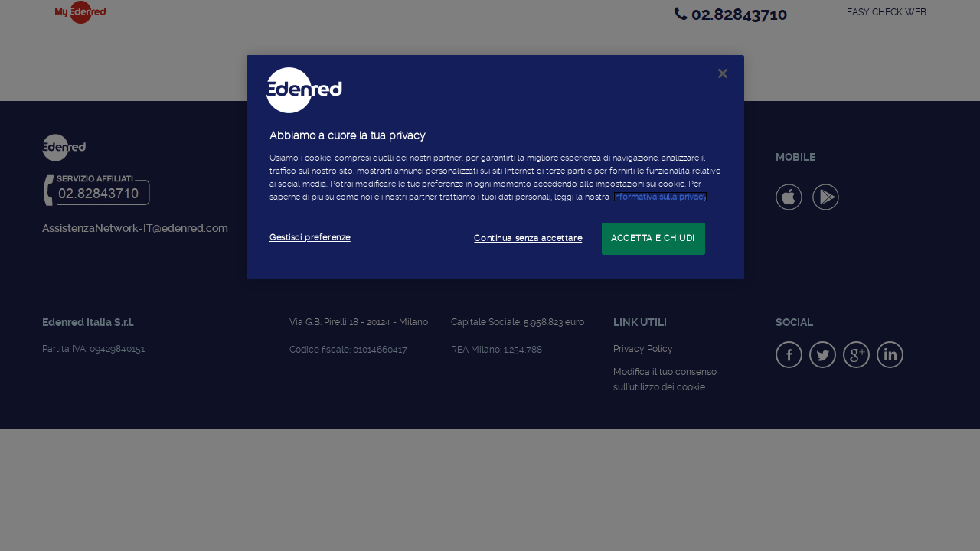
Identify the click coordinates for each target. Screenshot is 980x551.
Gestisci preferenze (310, 237)
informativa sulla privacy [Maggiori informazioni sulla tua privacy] (660, 197)
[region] (495, 167)
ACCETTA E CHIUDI (653, 238)
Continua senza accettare (528, 238)
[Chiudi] (723, 73)
